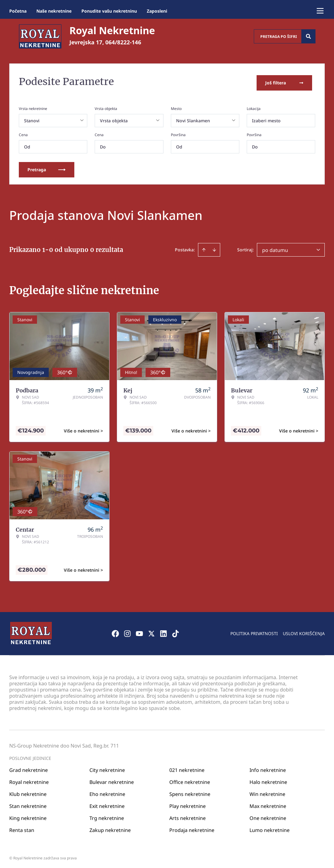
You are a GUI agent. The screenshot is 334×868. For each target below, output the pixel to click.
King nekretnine (28, 816)
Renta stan (22, 828)
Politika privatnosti (254, 631)
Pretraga (47, 167)
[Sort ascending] (204, 248)
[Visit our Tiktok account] (175, 631)
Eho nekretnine (107, 792)
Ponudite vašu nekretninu (109, 11)
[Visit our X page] (151, 631)
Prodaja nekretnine (192, 828)
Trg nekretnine (107, 816)
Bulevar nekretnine (112, 780)
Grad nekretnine (29, 768)
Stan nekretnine (28, 804)
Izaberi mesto (266, 118)
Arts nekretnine (188, 816)
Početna (18, 11)
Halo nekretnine (268, 780)
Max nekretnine (268, 804)
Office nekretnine (190, 780)
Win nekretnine (267, 792)
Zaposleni (157, 11)
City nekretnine (107, 768)
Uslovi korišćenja (304, 631)
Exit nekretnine (107, 804)
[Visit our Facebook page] (115, 631)
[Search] (308, 36)
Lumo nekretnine (270, 828)
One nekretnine (268, 816)
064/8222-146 (123, 42)
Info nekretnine (268, 768)
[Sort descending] (214, 248)
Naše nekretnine (54, 11)
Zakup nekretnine (110, 828)
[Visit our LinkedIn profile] (163, 631)
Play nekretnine (188, 804)
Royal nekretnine (29, 780)
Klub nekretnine (28, 792)
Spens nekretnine (190, 792)
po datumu (275, 248)
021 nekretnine (187, 768)
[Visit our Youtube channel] (139, 631)
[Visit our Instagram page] (127, 631)
